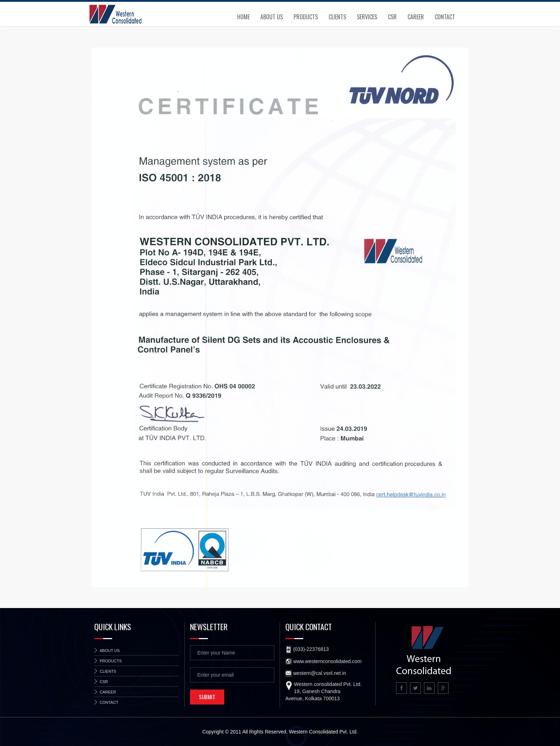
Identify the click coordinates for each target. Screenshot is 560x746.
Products (306, 17)
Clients (337, 17)
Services (367, 17)
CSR (392, 17)
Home (243, 17)
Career (416, 17)
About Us (272, 17)
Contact (445, 17)
